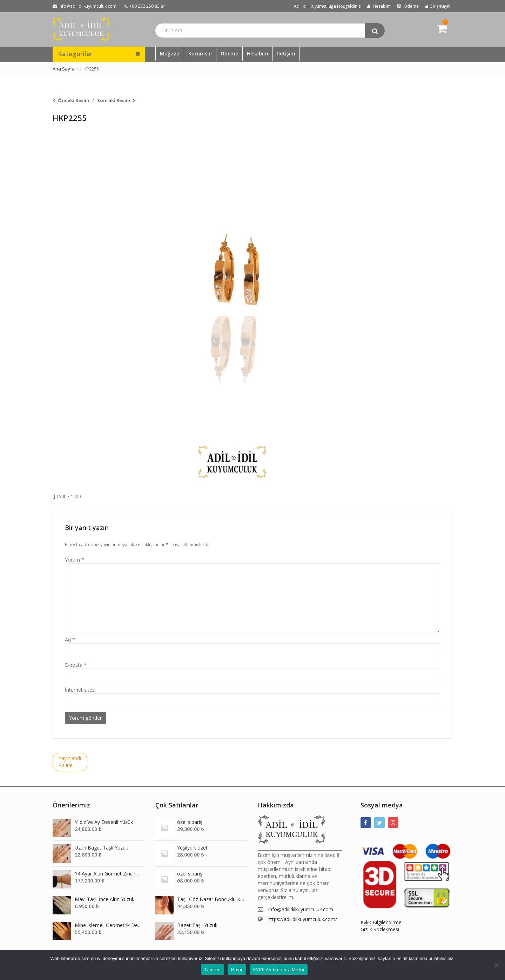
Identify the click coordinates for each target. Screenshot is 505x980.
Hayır (237, 969)
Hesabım (258, 53)
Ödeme (229, 53)
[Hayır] (496, 965)
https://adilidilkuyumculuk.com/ (302, 919)
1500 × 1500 (69, 496)
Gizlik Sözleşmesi (380, 929)
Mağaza (170, 53)
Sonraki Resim (114, 100)
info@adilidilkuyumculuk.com (301, 909)
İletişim (286, 53)
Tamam (213, 969)
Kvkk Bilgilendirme (381, 922)
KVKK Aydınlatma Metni (279, 969)
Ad (70, 640)
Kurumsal (200, 53)
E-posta (76, 665)
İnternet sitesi (80, 690)
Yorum (75, 560)
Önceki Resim (73, 100)
